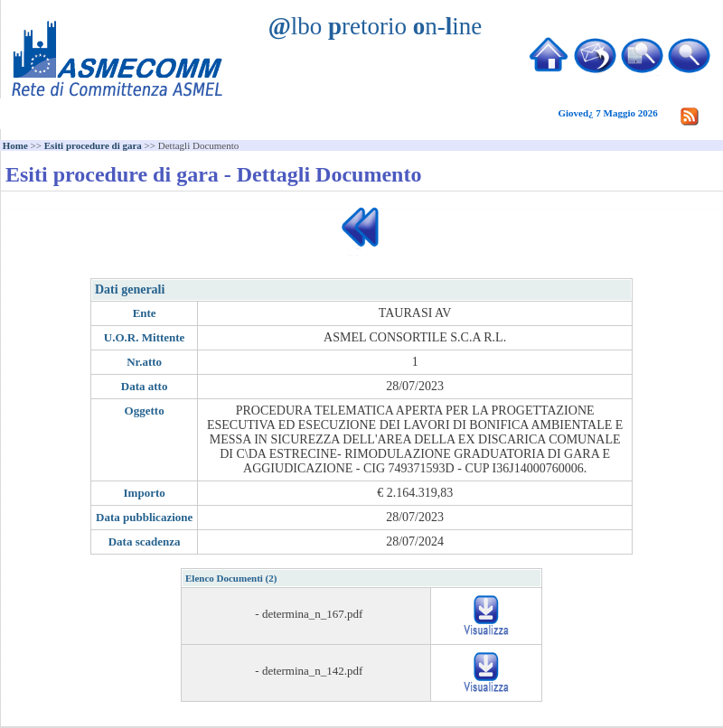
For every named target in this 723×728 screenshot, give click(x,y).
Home (15, 145)
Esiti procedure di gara (93, 145)
